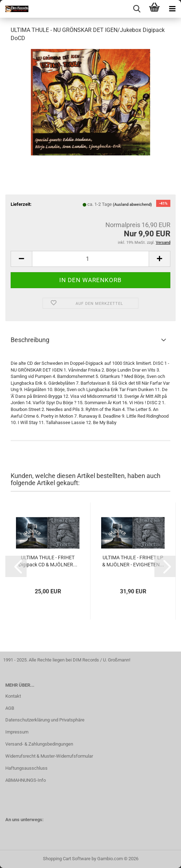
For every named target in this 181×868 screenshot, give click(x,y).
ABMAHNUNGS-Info (26, 780)
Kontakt (13, 696)
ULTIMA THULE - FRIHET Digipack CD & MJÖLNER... (48, 561)
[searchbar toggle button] (137, 9)
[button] (21, 259)
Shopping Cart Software (67, 859)
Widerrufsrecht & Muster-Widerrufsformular (49, 756)
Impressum (17, 732)
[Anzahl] (90, 259)
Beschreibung (30, 340)
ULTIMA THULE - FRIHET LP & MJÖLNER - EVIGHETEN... (133, 561)
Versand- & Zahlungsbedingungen (39, 744)
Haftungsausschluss (26, 768)
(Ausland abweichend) (132, 205)
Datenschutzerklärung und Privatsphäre (45, 720)
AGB (10, 708)
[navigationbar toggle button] (172, 9)
